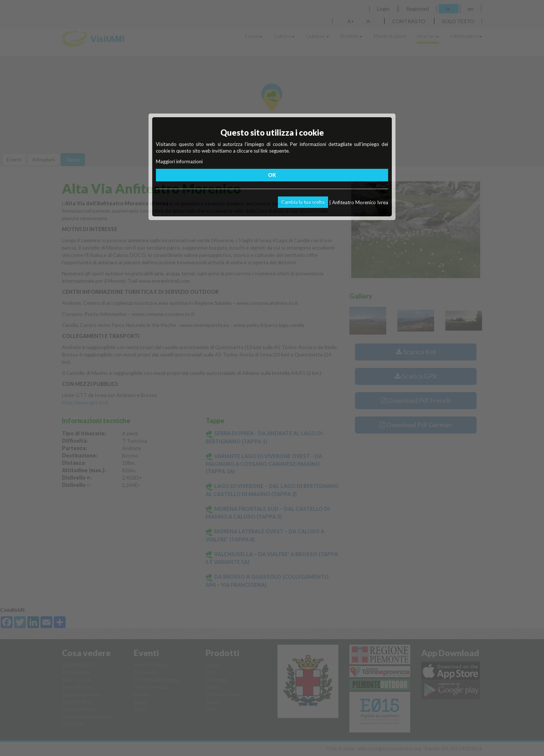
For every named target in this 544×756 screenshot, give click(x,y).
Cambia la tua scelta (303, 202)
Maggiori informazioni (179, 161)
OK (272, 175)
